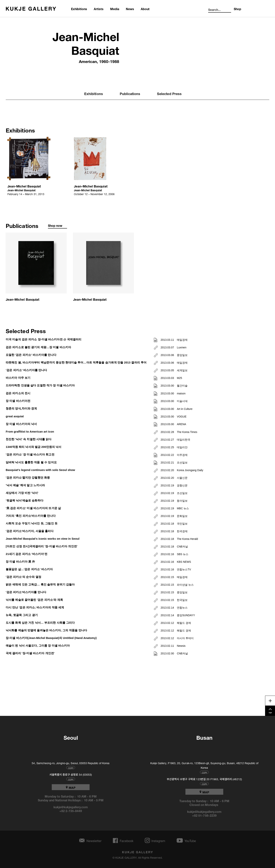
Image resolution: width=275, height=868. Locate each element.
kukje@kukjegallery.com (71, 807)
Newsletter (94, 840)
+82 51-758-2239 (204, 815)
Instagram (158, 840)
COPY (71, 768)
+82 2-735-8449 (71, 811)
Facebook (127, 840)
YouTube (190, 840)
